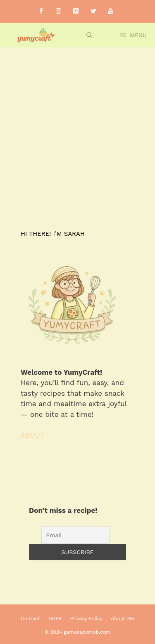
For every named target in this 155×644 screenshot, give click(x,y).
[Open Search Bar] (89, 35)
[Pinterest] (76, 11)
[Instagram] (59, 11)
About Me (122, 618)
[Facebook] (41, 11)
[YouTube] (111, 11)
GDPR (55, 618)
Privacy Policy (87, 618)
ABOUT (32, 435)
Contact (31, 618)
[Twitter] (93, 11)
